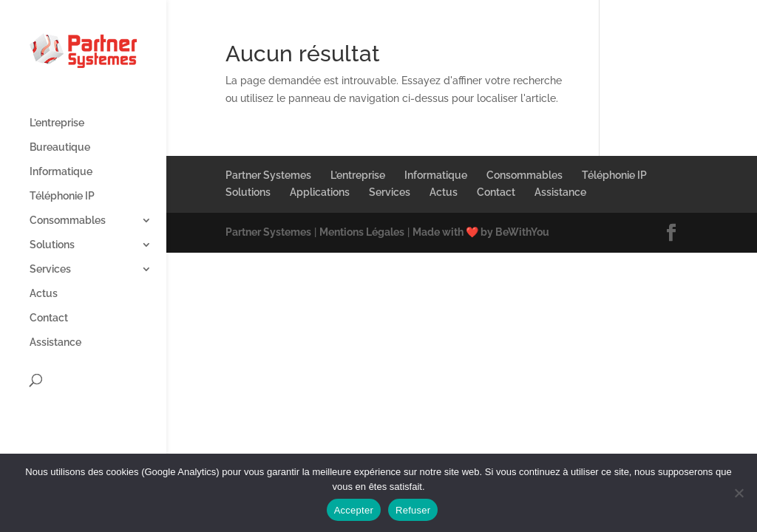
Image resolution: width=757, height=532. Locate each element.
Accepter (354, 510)
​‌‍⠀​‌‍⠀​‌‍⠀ (617, 192)
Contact (49, 318)
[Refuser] (739, 493)
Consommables (68, 221)
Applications (320, 192)
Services (50, 269)
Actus (44, 294)
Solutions (52, 245)
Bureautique (60, 147)
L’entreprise (57, 123)
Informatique (61, 172)
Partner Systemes (268, 175)
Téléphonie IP (62, 196)
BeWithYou (522, 232)
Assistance (55, 342)
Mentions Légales (362, 232)
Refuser (413, 510)
